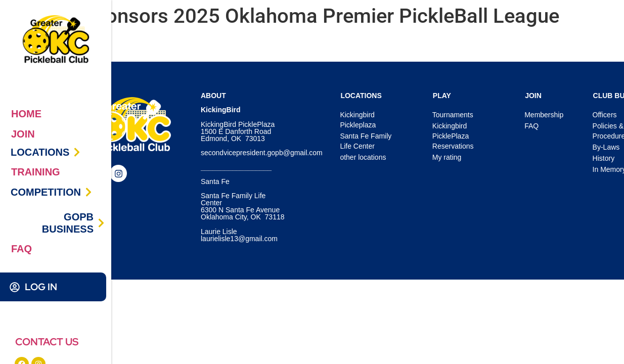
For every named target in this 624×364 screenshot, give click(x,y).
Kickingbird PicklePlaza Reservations (453, 136)
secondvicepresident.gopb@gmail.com (262, 153)
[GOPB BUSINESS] (101, 223)
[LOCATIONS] (77, 152)
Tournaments (453, 115)
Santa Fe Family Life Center (366, 141)
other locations (363, 157)
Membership (544, 115)
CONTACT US (47, 342)
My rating (447, 157)
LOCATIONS (40, 152)
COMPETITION (46, 192)
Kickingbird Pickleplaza (358, 120)
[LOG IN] (15, 287)
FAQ (21, 249)
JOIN (23, 134)
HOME (26, 114)
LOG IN (41, 287)
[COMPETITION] (88, 192)
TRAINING (36, 172)
